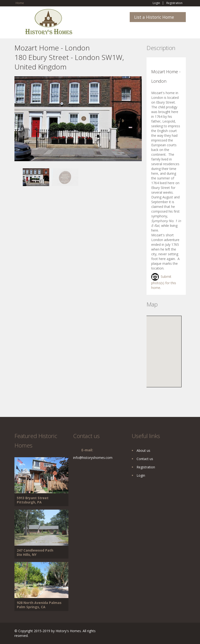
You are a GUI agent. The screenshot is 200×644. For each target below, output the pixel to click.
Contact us (145, 459)
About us (143, 450)
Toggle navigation (19, 20)
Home (20, 3)
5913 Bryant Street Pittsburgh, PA (33, 500)
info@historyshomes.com (93, 458)
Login (156, 3)
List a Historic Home (154, 17)
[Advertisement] (52, 219)
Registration (174, 3)
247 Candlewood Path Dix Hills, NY (35, 552)
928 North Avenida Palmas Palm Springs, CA (39, 605)
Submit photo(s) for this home (164, 282)
